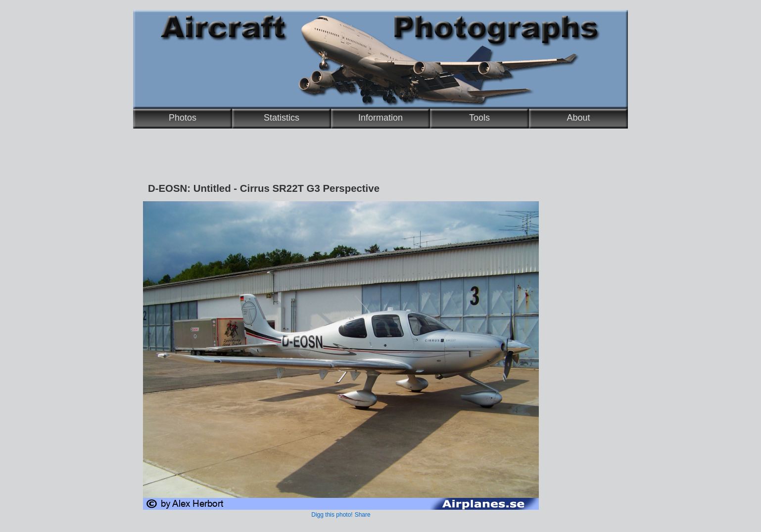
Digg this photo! (332, 515)
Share (363, 515)
